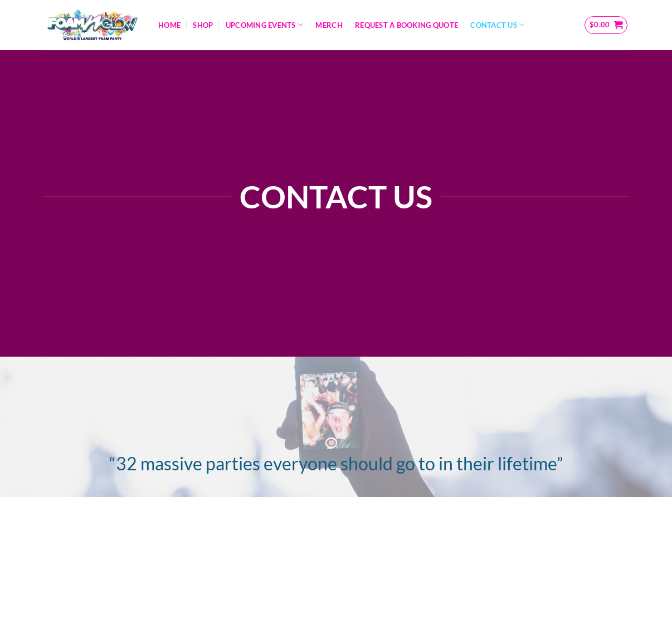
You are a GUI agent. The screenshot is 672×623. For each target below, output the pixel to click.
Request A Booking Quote (406, 25)
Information (297, 571)
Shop (203, 25)
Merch (329, 25)
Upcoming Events (264, 25)
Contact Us (497, 25)
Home (169, 25)
